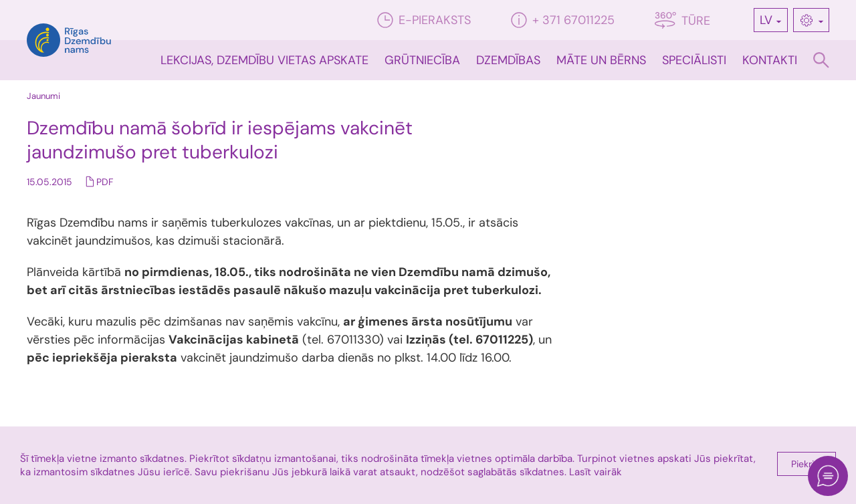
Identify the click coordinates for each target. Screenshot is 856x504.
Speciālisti (694, 60)
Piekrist (807, 464)
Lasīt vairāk (596, 472)
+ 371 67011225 (563, 20)
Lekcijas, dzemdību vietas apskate (264, 60)
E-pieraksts (424, 20)
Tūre (682, 20)
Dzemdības (508, 60)
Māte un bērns (601, 60)
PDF (105, 182)
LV (766, 20)
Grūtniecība (422, 60)
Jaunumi (43, 96)
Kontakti (770, 60)
